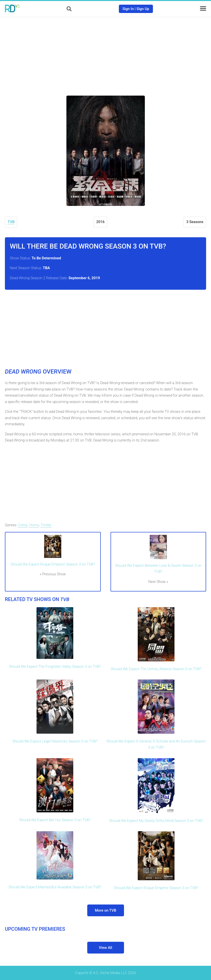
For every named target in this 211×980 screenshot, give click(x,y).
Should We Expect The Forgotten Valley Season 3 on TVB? (55, 666)
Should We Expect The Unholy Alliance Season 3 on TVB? (156, 669)
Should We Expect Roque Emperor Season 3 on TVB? (53, 564)
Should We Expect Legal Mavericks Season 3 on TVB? (55, 741)
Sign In (128, 9)
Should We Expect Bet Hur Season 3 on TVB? (55, 820)
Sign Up (143, 9)
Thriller (46, 525)
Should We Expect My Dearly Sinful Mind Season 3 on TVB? (156, 821)
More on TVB (105, 910)
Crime (23, 525)
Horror (34, 525)
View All (106, 948)
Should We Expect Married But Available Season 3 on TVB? (55, 887)
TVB (11, 222)
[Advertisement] (106, 53)
